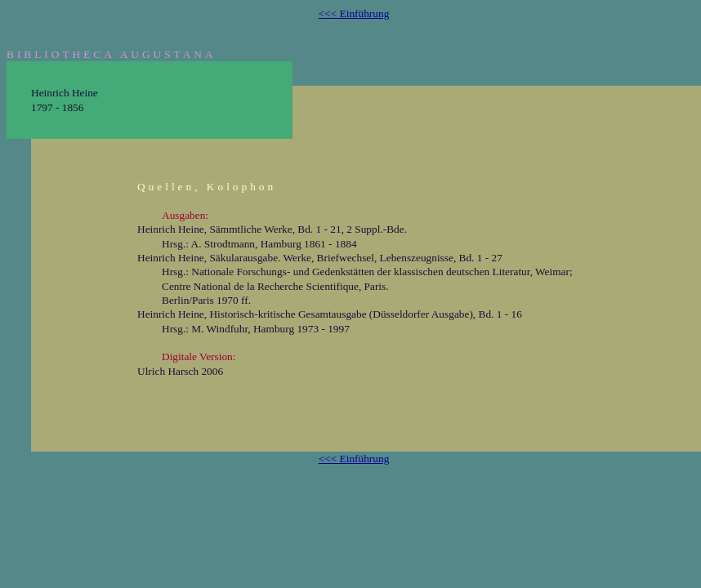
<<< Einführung (354, 13)
